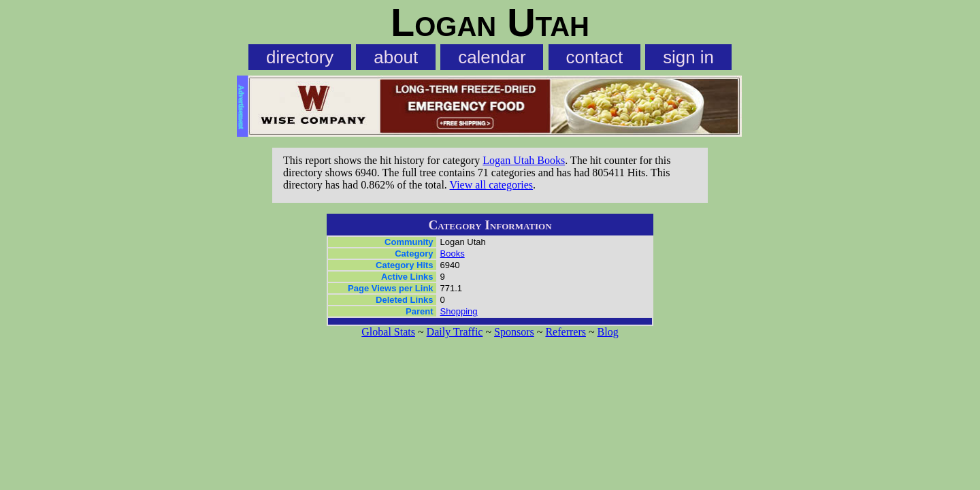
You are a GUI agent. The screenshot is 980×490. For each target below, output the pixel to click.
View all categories (492, 185)
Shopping (459, 311)
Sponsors (514, 332)
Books (453, 254)
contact (595, 57)
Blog (608, 332)
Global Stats (388, 332)
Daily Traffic (455, 332)
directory (300, 57)
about (396, 57)
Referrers (566, 332)
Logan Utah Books (524, 160)
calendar (492, 57)
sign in (688, 57)
